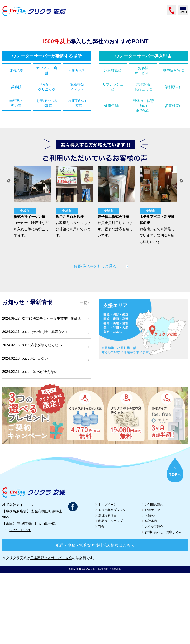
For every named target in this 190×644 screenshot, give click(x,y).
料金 (101, 598)
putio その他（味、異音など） (45, 403)
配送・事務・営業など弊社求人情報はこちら (95, 617)
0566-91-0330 (20, 601)
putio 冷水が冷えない (40, 443)
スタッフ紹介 (154, 598)
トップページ (107, 576)
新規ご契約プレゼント (114, 581)
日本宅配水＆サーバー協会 (51, 629)
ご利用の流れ (154, 576)
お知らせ (151, 587)
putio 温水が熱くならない (42, 416)
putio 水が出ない (35, 430)
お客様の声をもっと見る (95, 337)
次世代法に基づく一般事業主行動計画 (52, 390)
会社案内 (151, 592)
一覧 (83, 374)
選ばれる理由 (107, 587)
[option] (31, 274)
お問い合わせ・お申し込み (163, 603)
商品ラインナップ (111, 592)
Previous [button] (9, 252)
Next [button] (181, 252)
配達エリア (152, 581)
